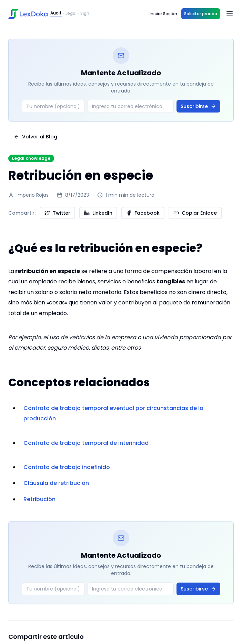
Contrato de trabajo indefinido (67, 467)
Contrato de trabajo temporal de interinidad (86, 443)
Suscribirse (198, 106)
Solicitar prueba (201, 14)
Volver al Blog (36, 137)
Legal (71, 13)
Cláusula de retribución (56, 483)
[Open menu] (230, 14)
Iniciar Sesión (163, 14)
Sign (85, 13)
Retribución (39, 499)
